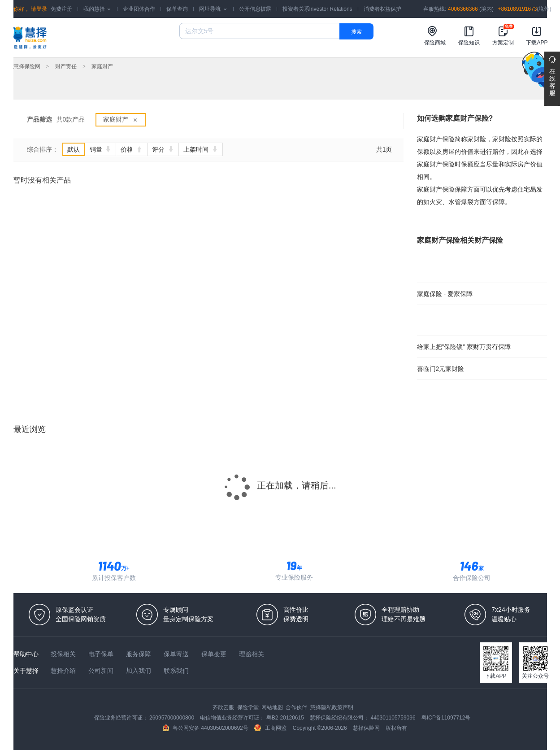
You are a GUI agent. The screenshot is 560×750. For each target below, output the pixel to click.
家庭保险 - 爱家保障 (445, 294)
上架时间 (201, 149)
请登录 (38, 9)
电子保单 (102, 654)
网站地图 (273, 707)
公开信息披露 (255, 9)
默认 (74, 149)
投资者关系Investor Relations (317, 9)
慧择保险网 (27, 66)
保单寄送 (177, 654)
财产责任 (66, 66)
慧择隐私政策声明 (332, 707)
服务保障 (139, 654)
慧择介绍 (64, 671)
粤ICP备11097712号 (446, 718)
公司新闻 (102, 671)
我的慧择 (98, 9)
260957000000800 (172, 718)
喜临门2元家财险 (441, 369)
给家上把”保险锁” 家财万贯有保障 (464, 347)
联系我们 (176, 671)
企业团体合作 (139, 9)
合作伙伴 (297, 707)
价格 (132, 149)
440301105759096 (394, 718)
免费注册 (61, 9)
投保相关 (64, 654)
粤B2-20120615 (286, 718)
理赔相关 (252, 654)
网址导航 (213, 9)
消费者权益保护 (382, 9)
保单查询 (177, 9)
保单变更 (215, 654)
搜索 (356, 32)
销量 (101, 149)
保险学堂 (249, 707)
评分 (163, 149)
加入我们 (139, 671)
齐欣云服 (224, 707)
